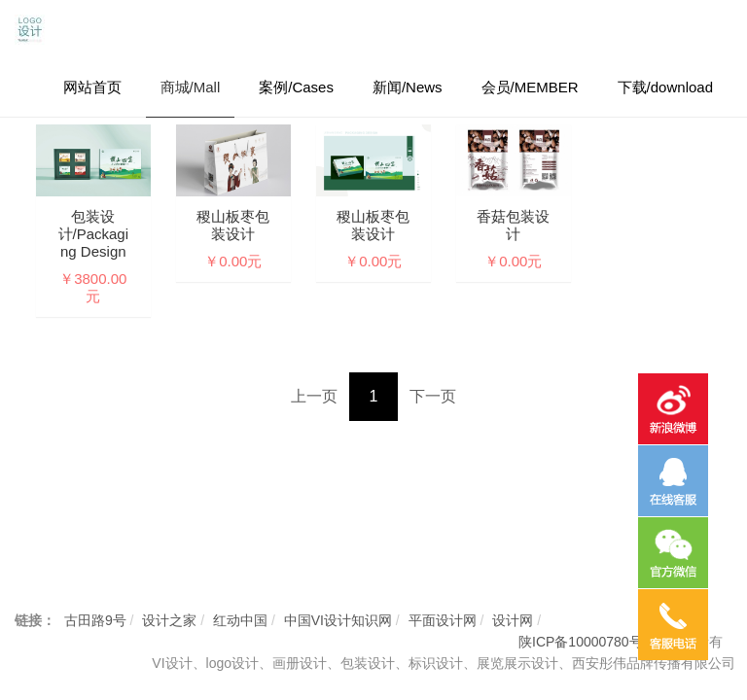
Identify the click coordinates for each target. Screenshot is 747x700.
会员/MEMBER (530, 87)
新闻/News (408, 87)
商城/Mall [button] (191, 87)
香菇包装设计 (513, 225)
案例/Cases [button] (296, 87)
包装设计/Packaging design (94, 234)
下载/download (665, 87)
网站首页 (92, 87)
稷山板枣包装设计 (233, 225)
